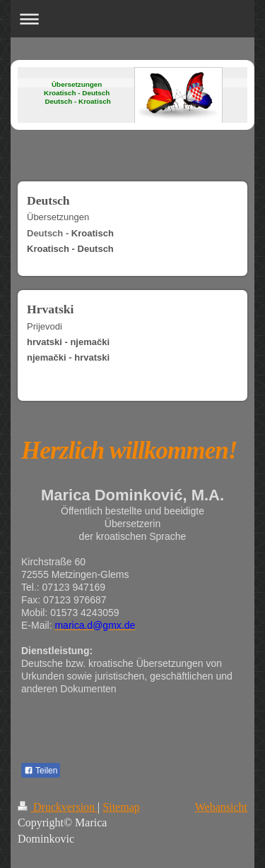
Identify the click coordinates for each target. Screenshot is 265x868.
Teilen (41, 771)
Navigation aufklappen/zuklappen (132, 19)
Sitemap (121, 807)
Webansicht (221, 807)
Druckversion (58, 807)
